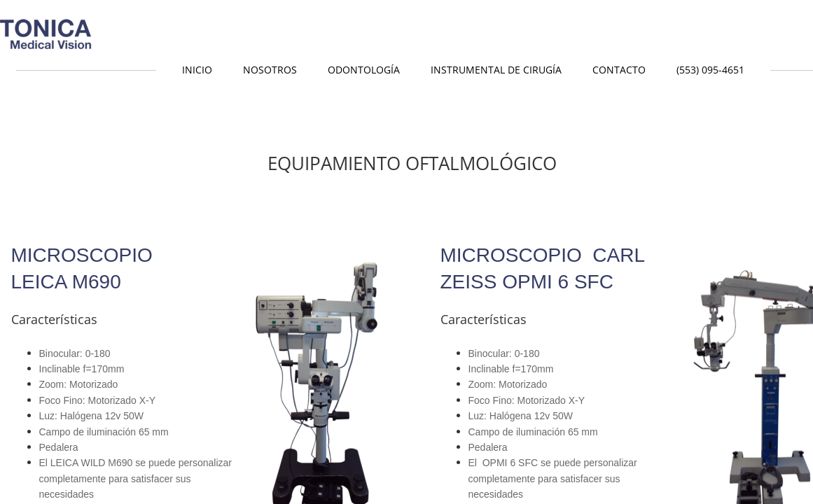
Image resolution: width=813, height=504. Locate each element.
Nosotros (270, 70)
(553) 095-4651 (710, 70)
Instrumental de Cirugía (496, 70)
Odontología (364, 70)
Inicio (197, 70)
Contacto (619, 70)
